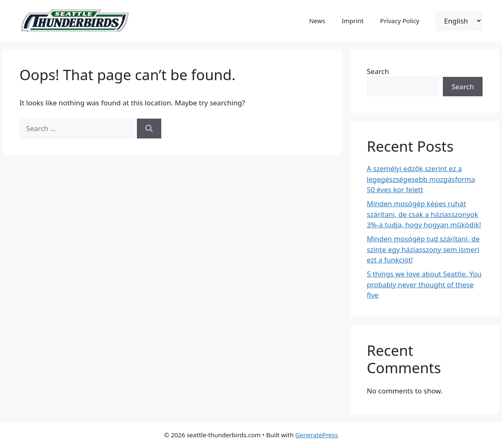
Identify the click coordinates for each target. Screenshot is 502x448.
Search (378, 71)
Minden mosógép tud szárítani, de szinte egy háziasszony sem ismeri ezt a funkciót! (423, 249)
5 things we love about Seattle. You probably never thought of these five (424, 284)
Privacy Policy (400, 21)
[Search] (149, 129)
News (317, 21)
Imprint (353, 21)
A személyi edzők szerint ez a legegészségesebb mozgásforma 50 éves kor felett (421, 179)
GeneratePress (317, 435)
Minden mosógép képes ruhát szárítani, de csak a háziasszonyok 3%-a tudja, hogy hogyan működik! (424, 214)
